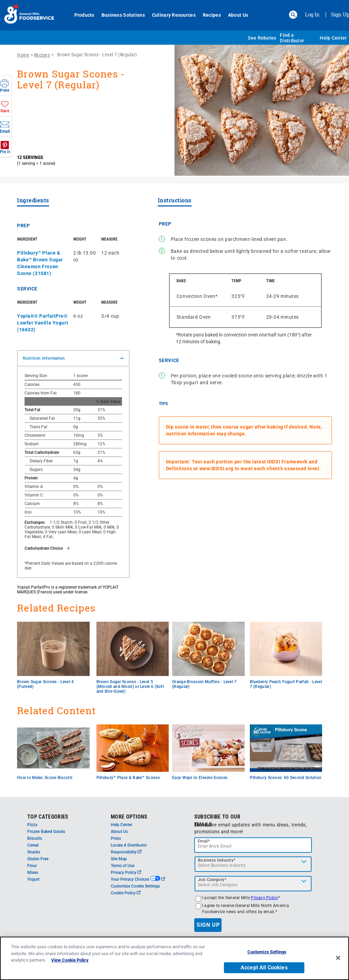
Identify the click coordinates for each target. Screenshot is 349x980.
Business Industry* (217, 860)
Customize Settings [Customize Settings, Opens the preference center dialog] (267, 956)
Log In (312, 14)
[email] (253, 845)
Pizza (32, 825)
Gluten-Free (38, 859)
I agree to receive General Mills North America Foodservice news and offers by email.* (246, 909)
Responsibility (126, 852)
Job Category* (212, 880)
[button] (293, 15)
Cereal (33, 845)
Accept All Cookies (264, 971)
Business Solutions (123, 15)
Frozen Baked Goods (46, 832)
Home (23, 55)
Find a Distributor (292, 38)
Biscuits (35, 838)
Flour (32, 866)
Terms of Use (123, 866)
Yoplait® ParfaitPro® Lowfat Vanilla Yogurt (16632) (43, 323)
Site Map (119, 859)
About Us (238, 15)
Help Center (333, 38)
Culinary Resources (174, 15)
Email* (204, 841)
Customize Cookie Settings (135, 886)
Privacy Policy (126, 873)
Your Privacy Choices (138, 879)
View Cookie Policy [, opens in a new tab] (70, 964)
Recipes (212, 15)
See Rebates (262, 38)
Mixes (33, 873)
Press (116, 838)
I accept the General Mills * (241, 898)
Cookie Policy (126, 893)
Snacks (34, 852)
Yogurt (33, 879)
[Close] (338, 961)
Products (84, 15)
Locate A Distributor (129, 845)
